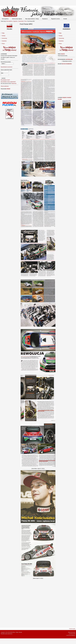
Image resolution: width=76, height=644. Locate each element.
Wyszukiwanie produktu (6, 62)
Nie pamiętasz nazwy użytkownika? (8, 82)
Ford (25, 21)
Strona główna (9, 21)
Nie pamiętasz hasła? (5, 80)
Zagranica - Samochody (18, 21)
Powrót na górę (72, 629)
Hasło (2, 73)
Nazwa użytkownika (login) (6, 70)
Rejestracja (14, 83)
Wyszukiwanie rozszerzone (7, 67)
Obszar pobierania (5, 86)
